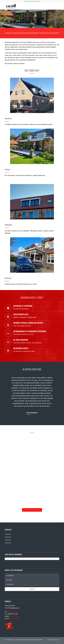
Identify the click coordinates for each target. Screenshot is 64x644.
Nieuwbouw (8, 534)
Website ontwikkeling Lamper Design (34, 640)
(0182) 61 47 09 (28, 1)
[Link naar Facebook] (58, 642)
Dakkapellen (8, 543)
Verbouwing (8, 537)
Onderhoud (8, 540)
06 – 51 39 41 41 (15, 616)
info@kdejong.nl (36, 1)
